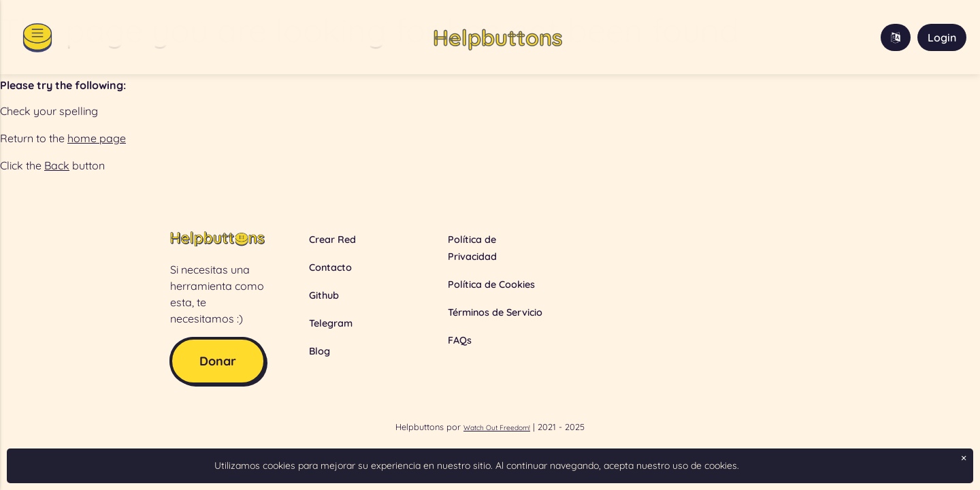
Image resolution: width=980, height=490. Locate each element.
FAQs (460, 340)
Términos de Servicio (495, 312)
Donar (218, 361)
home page (97, 138)
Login (942, 37)
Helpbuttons (497, 37)
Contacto (330, 267)
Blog (320, 351)
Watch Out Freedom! (497, 428)
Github (324, 295)
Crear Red (332, 240)
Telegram (331, 323)
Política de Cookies (491, 284)
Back (57, 165)
